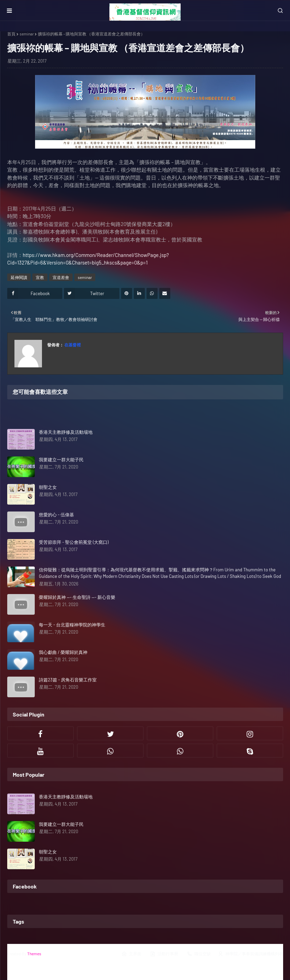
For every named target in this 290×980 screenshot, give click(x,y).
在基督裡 (72, 345)
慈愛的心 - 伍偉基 (56, 515)
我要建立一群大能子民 (61, 460)
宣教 (40, 277)
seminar (27, 34)
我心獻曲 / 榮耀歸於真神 (63, 652)
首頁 (11, 34)
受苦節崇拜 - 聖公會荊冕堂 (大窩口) (74, 542)
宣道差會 (61, 277)
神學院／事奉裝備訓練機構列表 (250, 954)
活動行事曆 (164, 954)
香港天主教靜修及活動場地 (66, 432)
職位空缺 (199, 954)
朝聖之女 (48, 487)
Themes (34, 954)
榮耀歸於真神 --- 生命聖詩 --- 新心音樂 (77, 597)
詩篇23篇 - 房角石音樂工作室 (68, 680)
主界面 (131, 954)
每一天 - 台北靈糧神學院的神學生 (72, 625)
